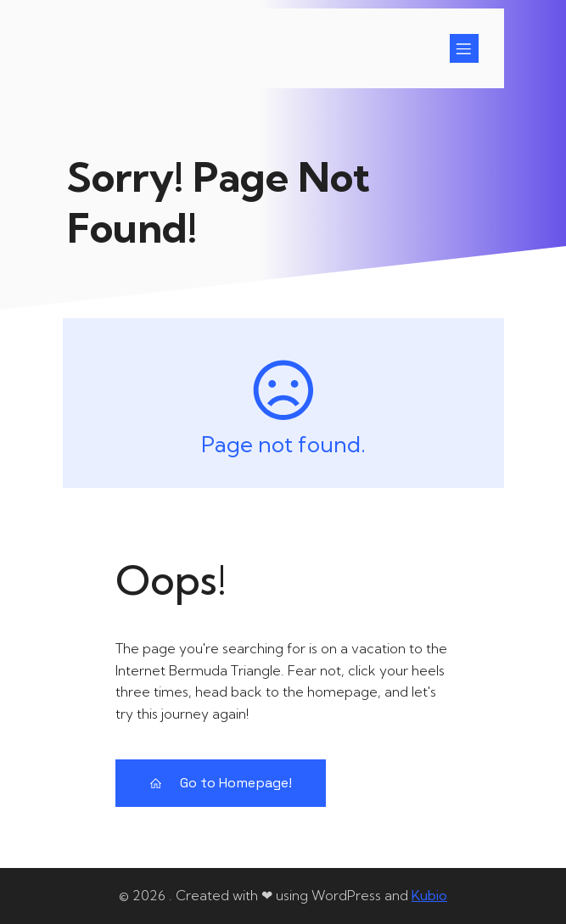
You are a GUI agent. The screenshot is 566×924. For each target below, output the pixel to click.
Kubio (429, 895)
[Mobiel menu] (464, 48)
